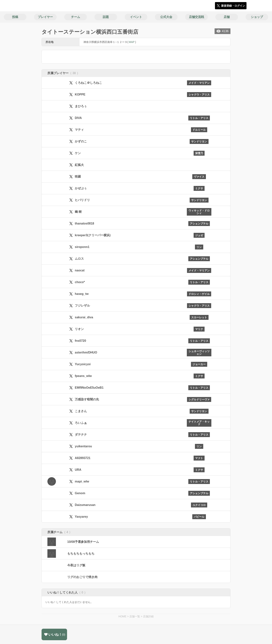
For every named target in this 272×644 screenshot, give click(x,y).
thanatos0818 (84, 223)
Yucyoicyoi (83, 364)
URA (78, 470)
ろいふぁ (81, 423)
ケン (78, 153)
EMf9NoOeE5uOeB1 (89, 388)
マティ (79, 130)
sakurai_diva (84, 317)
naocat (80, 270)
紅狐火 (79, 165)
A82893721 (83, 458)
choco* (80, 282)
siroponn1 (82, 247)
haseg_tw (82, 294)
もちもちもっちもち (81, 553)
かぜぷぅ (81, 188)
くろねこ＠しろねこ (88, 83)
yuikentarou (83, 446)
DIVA (78, 118)
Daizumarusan (85, 505)
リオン (79, 329)
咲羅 (78, 177)
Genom (80, 493)
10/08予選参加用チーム (83, 542)
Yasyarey (81, 517)
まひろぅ (81, 106)
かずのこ (81, 141)
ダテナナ (81, 435)
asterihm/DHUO (86, 352)
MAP (132, 42)
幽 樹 (78, 212)
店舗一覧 (135, 616)
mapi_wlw (82, 481)
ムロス (79, 259)
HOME (122, 616)
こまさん (81, 411)
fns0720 (80, 341)
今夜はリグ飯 (76, 565)
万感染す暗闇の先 (87, 399)
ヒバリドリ (82, 200)
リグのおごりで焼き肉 (82, 577)
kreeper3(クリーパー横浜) (93, 235)
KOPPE (80, 94)
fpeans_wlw (83, 376)
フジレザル (82, 306)
